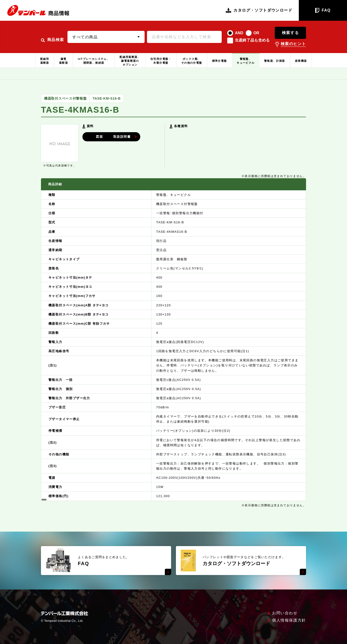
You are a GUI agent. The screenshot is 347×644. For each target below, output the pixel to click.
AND (239, 33)
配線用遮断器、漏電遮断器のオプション (130, 61)
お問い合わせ (285, 613)
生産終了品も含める (252, 40)
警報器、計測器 (275, 61)
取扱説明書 (144, 136)
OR (256, 33)
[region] (173, 340)
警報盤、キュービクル (246, 61)
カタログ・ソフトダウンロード (259, 10)
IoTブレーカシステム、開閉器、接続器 (94, 61)
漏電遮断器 (63, 61)
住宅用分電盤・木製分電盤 (161, 61)
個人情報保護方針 (289, 620)
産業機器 (301, 61)
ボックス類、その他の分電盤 (192, 61)
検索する (290, 33)
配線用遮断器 (45, 61)
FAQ (323, 10)
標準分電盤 (220, 61)
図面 (107, 136)
